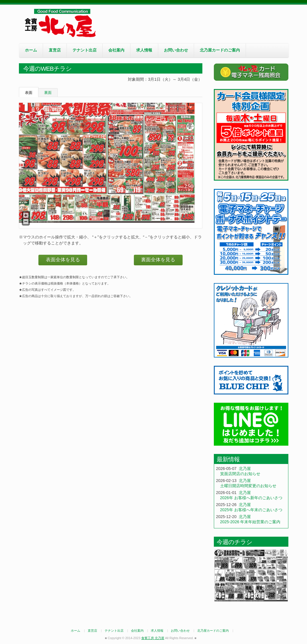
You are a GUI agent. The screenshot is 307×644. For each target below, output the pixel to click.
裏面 (48, 93)
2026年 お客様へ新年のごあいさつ (251, 498)
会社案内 (116, 50)
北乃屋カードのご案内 (220, 50)
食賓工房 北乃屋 (62, 23)
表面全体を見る (63, 260)
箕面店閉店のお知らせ (240, 474)
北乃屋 (245, 469)
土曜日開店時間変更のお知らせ (248, 486)
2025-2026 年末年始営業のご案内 (250, 522)
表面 (29, 93)
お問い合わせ (176, 50)
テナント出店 (85, 50)
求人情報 (144, 50)
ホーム (31, 50)
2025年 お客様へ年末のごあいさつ (251, 510)
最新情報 (228, 459)
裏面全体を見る (158, 260)
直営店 (55, 50)
